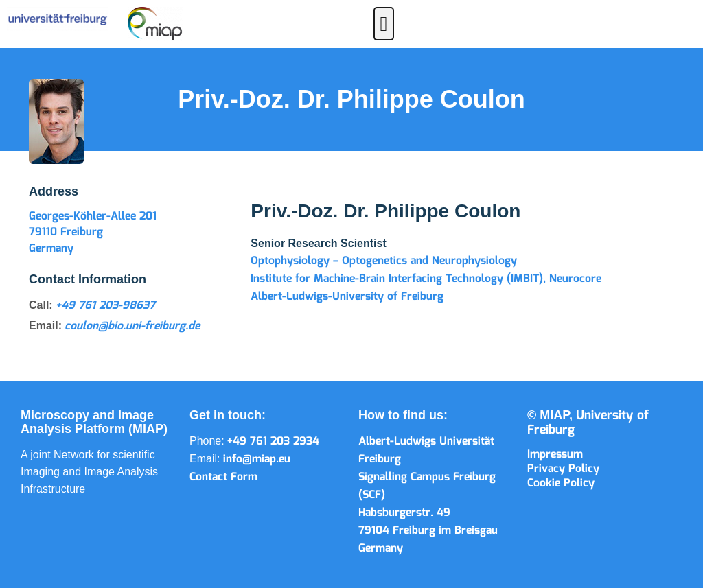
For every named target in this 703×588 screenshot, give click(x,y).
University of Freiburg (588, 423)
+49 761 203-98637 (105, 306)
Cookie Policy (561, 483)
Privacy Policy (563, 469)
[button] (384, 24)
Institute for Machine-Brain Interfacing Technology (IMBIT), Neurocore (426, 279)
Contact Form (223, 477)
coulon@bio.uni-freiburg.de (132, 326)
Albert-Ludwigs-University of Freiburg (347, 297)
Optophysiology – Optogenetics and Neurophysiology (384, 261)
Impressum (555, 455)
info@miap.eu (257, 459)
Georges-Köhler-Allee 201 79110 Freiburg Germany (93, 233)
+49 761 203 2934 (273, 442)
